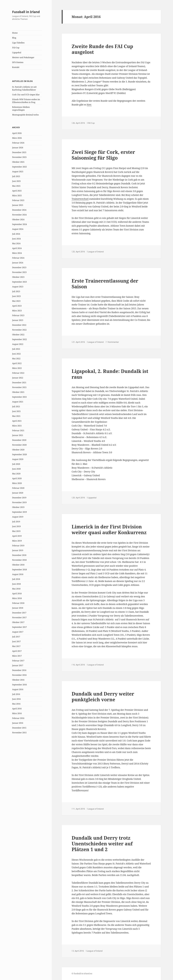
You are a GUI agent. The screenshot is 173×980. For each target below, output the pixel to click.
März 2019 (17, 541)
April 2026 (17, 133)
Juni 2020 (16, 469)
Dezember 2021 (19, 383)
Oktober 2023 (18, 277)
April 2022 (17, 363)
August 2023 (18, 287)
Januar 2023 (18, 320)
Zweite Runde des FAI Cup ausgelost (102, 49)
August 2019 (18, 517)
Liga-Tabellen (18, 43)
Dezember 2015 (19, 728)
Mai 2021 (16, 416)
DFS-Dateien (18, 62)
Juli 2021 (16, 407)
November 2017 (19, 617)
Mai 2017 (16, 646)
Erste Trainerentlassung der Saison (105, 284)
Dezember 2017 (19, 613)
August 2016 (18, 689)
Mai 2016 (16, 704)
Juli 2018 (16, 579)
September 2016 (19, 685)
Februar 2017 (18, 661)
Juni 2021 (16, 411)
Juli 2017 (16, 637)
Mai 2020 (16, 474)
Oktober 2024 (18, 219)
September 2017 (19, 627)
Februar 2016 (18, 718)
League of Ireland (96, 252)
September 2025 (19, 167)
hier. (89, 105)
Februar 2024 (18, 258)
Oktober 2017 (18, 622)
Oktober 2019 (18, 507)
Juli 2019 (16, 522)
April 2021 (17, 421)
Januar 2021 (18, 435)
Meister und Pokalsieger (23, 57)
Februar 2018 (18, 603)
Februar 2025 (18, 200)
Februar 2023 (18, 315)
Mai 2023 (16, 301)
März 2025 (17, 196)
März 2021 (17, 426)
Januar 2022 (18, 378)
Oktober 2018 (18, 565)
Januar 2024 (18, 263)
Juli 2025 (16, 176)
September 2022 (19, 339)
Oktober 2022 (18, 335)
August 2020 (18, 459)
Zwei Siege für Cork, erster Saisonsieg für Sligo (103, 155)
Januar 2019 (18, 550)
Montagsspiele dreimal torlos (25, 115)
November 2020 (19, 445)
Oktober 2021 (18, 392)
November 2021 (19, 387)
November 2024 (19, 215)
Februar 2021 (18, 430)
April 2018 (17, 594)
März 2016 (17, 713)
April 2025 (17, 191)
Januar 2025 (18, 205)
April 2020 (17, 478)
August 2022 (18, 344)
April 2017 (17, 651)
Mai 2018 (16, 589)
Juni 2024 (16, 239)
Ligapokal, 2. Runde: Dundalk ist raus (110, 374)
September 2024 (19, 224)
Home (15, 33)
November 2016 (19, 675)
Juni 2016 (16, 699)
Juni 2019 (16, 526)
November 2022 (19, 330)
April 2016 (17, 709)
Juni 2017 (16, 641)
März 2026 (17, 138)
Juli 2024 (16, 234)
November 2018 (19, 560)
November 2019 (19, 502)
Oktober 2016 (18, 680)
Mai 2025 (16, 186)
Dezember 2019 (19, 498)
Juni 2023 (16, 296)
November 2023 (19, 272)
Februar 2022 (18, 373)
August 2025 (18, 172)
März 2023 (17, 311)
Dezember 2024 (19, 210)
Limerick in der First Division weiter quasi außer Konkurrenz (109, 529)
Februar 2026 (18, 143)
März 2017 (17, 656)
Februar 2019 (18, 546)
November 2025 (19, 157)
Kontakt (16, 67)
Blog (14, 38)
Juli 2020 (16, 464)
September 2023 (19, 282)
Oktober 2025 (18, 162)
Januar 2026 (18, 148)
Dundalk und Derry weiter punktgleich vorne (103, 697)
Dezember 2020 (19, 440)
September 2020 (19, 454)
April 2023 (17, 306)
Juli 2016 (16, 694)
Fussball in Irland (26, 12)
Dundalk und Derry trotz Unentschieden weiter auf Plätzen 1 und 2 (102, 844)
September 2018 (19, 570)
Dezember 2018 (19, 555)
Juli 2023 (16, 291)
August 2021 (18, 402)
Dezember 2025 (19, 152)
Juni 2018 (16, 584)
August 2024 (18, 229)
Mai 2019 (16, 531)
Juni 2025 (16, 181)
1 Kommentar (113, 342)
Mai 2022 (16, 359)
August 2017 (18, 632)
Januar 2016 (18, 723)
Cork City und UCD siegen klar (26, 95)
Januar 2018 (18, 608)
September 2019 (19, 512)
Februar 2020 (18, 488)
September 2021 (19, 397)
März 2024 (17, 253)
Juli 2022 (16, 349)
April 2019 (17, 536)
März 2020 (17, 483)
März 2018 (17, 598)
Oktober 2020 (18, 450)
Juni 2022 (16, 354)
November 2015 (19, 733)
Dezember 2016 (19, 670)
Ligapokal (17, 53)
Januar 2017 (18, 665)
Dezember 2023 (19, 267)
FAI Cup (91, 123)
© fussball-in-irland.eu (82, 974)
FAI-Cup (16, 48)
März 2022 (17, 368)
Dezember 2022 (19, 325)
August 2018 (18, 574)
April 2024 (17, 248)
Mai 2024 (16, 243)
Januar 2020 (18, 493)
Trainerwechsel (80, 199)
